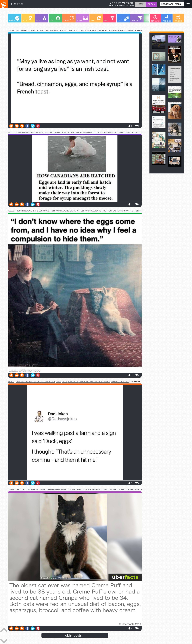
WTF (27, 19)
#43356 (11, 132)
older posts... (75, 635)
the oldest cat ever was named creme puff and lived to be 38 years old (51, 489)
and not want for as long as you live (65, 31)
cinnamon (114, 31)
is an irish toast (93, 31)
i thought (73, 382)
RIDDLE (137, 19)
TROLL (69, 19)
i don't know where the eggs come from (35, 211)
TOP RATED (155, 19)
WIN (109, 19)
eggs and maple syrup (132, 31)
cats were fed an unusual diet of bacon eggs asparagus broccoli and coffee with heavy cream (136, 489)
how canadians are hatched (29, 132)
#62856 (11, 211)
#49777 (11, 489)
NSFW (83, 19)
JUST (17, 4)
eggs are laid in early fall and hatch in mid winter (70, 132)
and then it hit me (120, 382)
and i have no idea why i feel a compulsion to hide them (84, 211)
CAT (124, 19)
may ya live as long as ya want (30, 31)
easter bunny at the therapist (128, 211)
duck (58, 382)
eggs (65, 382)
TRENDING (167, 18)
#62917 (11, 31)
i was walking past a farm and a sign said (35, 382)
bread (105, 31)
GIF (96, 19)
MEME (14, 19)
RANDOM (178, 19)
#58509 (11, 382)
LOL (55, 19)
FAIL (41, 19)
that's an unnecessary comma (94, 382)
